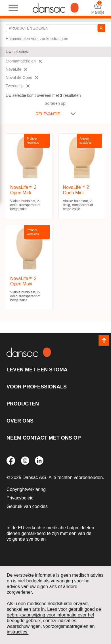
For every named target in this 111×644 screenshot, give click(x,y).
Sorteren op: (55, 103)
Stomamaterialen (24, 61)
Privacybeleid (20, 498)
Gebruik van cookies (27, 506)
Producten (23, 404)
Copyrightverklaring (26, 489)
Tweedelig (18, 86)
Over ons (20, 421)
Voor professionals (37, 387)
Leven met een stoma (37, 370)
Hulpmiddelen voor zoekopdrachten (37, 39)
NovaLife (17, 69)
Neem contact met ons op (44, 438)
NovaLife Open (22, 78)
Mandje (98, 8)
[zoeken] (101, 28)
